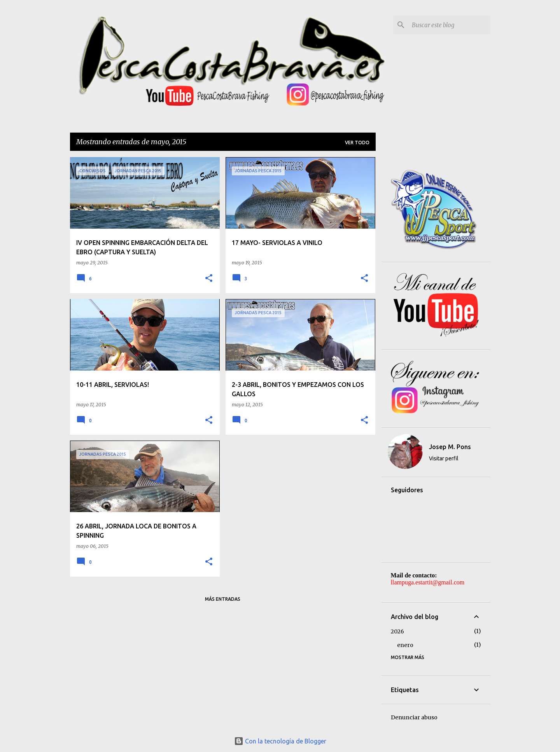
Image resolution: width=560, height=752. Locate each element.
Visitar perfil (444, 458)
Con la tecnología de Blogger (280, 741)
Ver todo (357, 143)
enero (405, 645)
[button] (209, 279)
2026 (397, 631)
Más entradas (223, 599)
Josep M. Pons (450, 447)
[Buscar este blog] (450, 25)
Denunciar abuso (414, 717)
